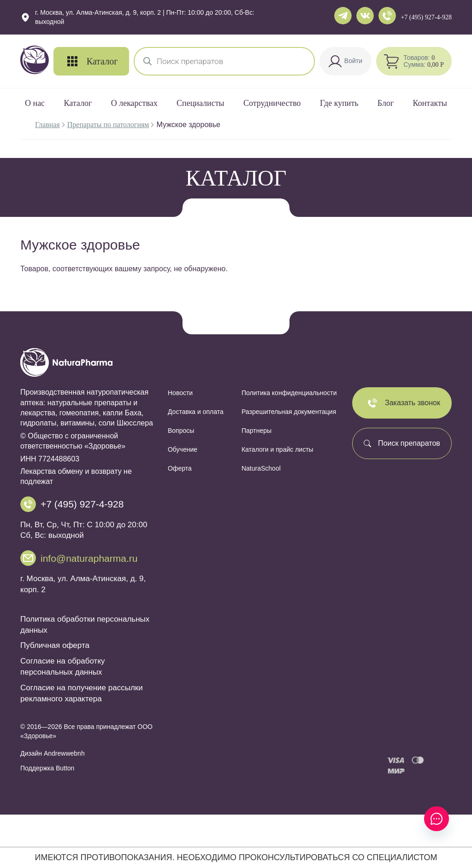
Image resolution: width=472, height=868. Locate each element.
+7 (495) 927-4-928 (426, 17)
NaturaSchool (261, 468)
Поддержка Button (47, 768)
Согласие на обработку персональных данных (63, 667)
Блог (386, 103)
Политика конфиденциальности (289, 393)
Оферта (180, 468)
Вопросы (181, 431)
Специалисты (201, 103)
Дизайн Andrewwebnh (53, 753)
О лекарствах (134, 103)
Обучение (183, 449)
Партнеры (257, 431)
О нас (35, 103)
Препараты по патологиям (108, 125)
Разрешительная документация (289, 412)
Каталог (78, 103)
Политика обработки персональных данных (85, 625)
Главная (47, 125)
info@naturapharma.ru (89, 558)
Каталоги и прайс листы (277, 449)
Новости (180, 393)
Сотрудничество (272, 103)
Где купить (339, 103)
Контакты (430, 103)
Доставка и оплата (196, 412)
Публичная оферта (55, 645)
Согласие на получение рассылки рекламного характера (82, 693)
